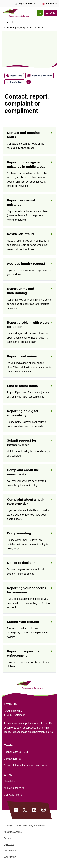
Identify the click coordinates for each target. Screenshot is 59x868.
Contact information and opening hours (25, 765)
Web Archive (11, 857)
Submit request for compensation (29, 443)
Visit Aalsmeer (13, 795)
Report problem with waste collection (29, 325)
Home (7, 22)
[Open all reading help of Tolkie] (29, 82)
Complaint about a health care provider (29, 502)
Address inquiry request (29, 263)
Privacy (7, 838)
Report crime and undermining (29, 291)
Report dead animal (29, 356)
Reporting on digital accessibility (29, 413)
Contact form (12, 759)
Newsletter (10, 781)
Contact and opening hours (29, 135)
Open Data (9, 844)
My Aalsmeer (27, 4)
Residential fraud (29, 234)
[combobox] (49, 4)
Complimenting (29, 533)
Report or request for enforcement (29, 653)
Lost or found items (29, 386)
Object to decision (29, 563)
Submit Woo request (29, 622)
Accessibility (10, 851)
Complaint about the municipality (29, 472)
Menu (51, 13)
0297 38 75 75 (20, 752)
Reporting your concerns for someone (29, 590)
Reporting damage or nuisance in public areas (29, 164)
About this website (13, 832)
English (48, 4)
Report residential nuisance (29, 202)
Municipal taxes (14, 788)
